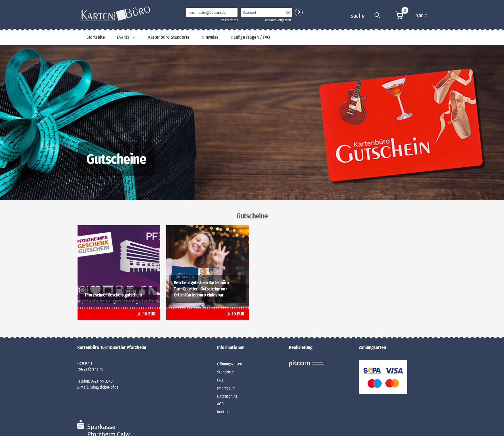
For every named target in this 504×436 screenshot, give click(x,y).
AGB (220, 404)
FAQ (220, 380)
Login (299, 12)
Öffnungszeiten (230, 364)
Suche (358, 16)
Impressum (226, 388)
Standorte (225, 372)
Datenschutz (227, 396)
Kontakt (224, 412)
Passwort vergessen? (278, 20)
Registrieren (229, 20)
